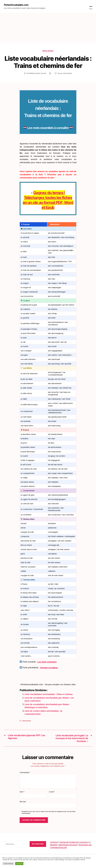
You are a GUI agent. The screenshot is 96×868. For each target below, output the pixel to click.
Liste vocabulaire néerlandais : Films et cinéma (49, 694)
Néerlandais (48, 51)
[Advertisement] (48, 28)
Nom (22, 792)
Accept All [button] (19, 863)
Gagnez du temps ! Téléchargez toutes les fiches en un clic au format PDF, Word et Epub (48, 200)
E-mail (52, 792)
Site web (23, 801)
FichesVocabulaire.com (16, 5)
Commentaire (25, 772)
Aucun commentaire (65, 73)
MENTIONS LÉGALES (68, 845)
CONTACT (54, 842)
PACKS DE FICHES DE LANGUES (74, 842)
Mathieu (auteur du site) (38, 73)
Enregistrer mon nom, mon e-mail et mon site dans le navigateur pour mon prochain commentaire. (48, 812)
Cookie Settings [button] (8, 863)
